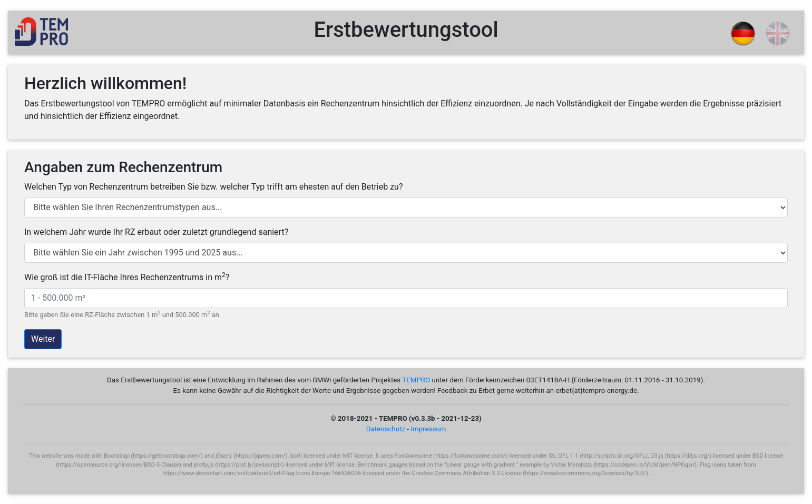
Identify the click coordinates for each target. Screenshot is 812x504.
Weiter (43, 339)
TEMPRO (416, 380)
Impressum (428, 429)
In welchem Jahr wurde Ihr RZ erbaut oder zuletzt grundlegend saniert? (156, 232)
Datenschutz (386, 429)
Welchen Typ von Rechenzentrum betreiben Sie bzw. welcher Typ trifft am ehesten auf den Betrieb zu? (213, 187)
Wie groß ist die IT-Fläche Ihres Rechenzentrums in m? (127, 277)
